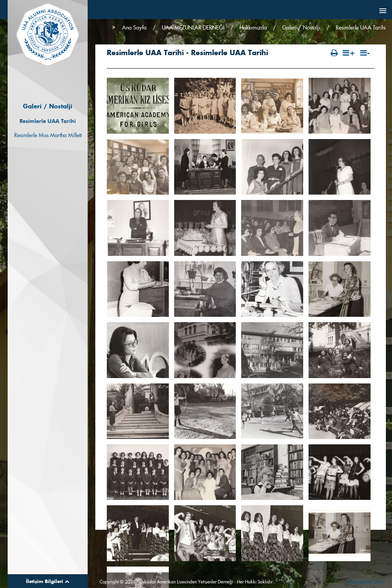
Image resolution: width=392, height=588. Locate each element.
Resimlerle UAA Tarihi (48, 121)
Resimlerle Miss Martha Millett (48, 135)
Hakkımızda (253, 28)
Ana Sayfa (134, 28)
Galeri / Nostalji (301, 28)
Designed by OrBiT (366, 582)
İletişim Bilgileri (48, 581)
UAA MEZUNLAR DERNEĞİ (193, 28)
